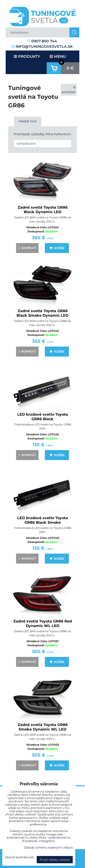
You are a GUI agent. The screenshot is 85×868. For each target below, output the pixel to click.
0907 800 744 (42, 41)
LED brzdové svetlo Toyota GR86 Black (43, 417)
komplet (27, 248)
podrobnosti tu (18, 837)
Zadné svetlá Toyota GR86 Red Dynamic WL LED (43, 623)
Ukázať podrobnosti (19, 857)
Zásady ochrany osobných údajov (48, 847)
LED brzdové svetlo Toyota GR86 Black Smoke (43, 520)
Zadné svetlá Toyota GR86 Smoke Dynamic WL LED (43, 727)
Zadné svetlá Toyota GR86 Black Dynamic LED (43, 210)
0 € (70, 68)
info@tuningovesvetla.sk (42, 47)
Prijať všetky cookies (55, 860)
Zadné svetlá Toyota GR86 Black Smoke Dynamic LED (42, 313)
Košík (57, 248)
